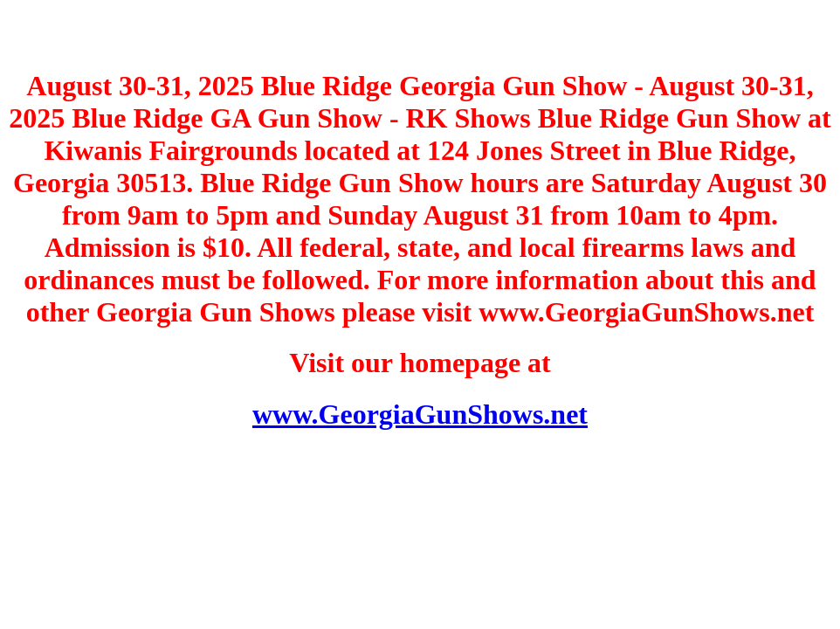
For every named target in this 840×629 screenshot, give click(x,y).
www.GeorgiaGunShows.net (420, 414)
